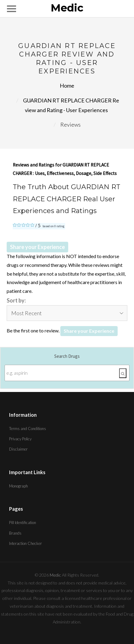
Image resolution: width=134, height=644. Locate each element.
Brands (15, 533)
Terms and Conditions (28, 429)
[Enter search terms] (67, 373)
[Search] (123, 373)
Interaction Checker (25, 543)
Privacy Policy (20, 439)
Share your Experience (37, 247)
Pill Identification (23, 523)
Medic (67, 8)
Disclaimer (18, 449)
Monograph (18, 486)
